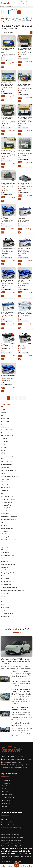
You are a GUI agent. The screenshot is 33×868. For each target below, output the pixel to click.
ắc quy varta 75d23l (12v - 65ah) (24, 281)
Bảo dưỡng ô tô (6, 582)
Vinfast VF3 (5, 780)
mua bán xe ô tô (19, 849)
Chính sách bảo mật (7, 825)
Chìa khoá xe (5, 427)
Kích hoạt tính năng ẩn (8, 564)
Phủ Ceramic (5, 579)
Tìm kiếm (20, 12)
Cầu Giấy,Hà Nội (8, 220)
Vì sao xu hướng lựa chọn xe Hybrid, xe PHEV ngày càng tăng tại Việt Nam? (21, 674)
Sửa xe (3, 610)
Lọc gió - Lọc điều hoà (8, 470)
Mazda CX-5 (5, 803)
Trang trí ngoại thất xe (8, 573)
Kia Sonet (5, 792)
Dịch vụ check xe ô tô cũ (9, 599)
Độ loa (3, 602)
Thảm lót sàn (5, 514)
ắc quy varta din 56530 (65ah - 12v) (8, 249)
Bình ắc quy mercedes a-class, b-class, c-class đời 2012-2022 (25, 119)
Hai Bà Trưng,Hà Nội (9, 54)
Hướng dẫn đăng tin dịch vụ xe (11, 840)
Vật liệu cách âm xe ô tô (9, 517)
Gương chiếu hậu (7, 462)
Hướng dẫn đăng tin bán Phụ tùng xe (13, 837)
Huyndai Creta (6, 795)
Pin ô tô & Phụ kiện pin (8, 540)
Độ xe (3, 605)
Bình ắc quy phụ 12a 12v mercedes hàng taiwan (7, 119)
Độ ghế (3, 570)
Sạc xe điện (5, 511)
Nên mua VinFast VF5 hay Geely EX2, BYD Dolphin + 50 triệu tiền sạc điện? (15, 661)
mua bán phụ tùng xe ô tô (11, 851)
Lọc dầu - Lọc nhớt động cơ (10, 476)
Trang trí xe (5, 491)
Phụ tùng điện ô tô (7, 537)
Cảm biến (4, 439)
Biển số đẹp (5, 534)
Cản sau (3, 444)
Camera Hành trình (7, 430)
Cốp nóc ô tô (5, 453)
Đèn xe (3, 450)
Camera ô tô (5, 433)
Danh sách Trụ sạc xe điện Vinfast (12, 846)
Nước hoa (4, 482)
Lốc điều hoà (5, 467)
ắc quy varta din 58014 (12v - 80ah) (8, 313)
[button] (17, 13)
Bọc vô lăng (5, 421)
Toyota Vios (5, 789)
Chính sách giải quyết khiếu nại (11, 828)
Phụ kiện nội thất (6, 502)
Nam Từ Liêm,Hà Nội (26, 187)
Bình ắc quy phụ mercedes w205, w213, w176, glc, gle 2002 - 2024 (24, 85)
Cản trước (4, 447)
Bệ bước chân (5, 418)
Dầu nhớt (4, 525)
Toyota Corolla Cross (8, 798)
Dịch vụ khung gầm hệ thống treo (12, 590)
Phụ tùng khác (6, 508)
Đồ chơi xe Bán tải (7, 528)
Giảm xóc (4, 459)
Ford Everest (6, 800)
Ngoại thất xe (5, 488)
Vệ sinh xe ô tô (6, 584)
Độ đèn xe (4, 576)
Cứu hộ (3, 596)
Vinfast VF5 (5, 783)
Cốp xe (3, 558)
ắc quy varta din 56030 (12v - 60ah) (8, 345)
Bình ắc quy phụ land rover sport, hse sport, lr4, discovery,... (24, 50)
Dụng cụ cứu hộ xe (7, 436)
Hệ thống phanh (6, 465)
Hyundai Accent (7, 786)
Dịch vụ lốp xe (5, 567)
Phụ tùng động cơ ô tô (8, 520)
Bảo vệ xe (4, 424)
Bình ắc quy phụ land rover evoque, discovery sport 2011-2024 (8, 50)
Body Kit (4, 415)
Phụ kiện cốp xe (6, 505)
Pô (2, 493)
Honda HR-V (6, 806)
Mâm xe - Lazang (7, 485)
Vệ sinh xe (4, 531)
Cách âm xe (5, 553)
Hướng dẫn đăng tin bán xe (10, 834)
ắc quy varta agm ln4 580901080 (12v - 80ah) (25, 313)
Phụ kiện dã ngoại (7, 496)
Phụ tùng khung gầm (8, 499)
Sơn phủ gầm (5, 593)
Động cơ (4, 522)
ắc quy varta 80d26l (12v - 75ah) (7, 281)
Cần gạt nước (5, 441)
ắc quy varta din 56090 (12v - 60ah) (8, 218)
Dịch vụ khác (5, 616)
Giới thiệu (4, 819)
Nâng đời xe (5, 608)
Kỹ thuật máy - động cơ (9, 587)
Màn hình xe (5, 479)
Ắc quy (3, 410)
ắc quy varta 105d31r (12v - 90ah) (24, 218)
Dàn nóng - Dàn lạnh (8, 456)
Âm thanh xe (5, 413)
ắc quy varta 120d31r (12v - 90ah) (24, 249)
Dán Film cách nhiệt (7, 556)
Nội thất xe (4, 561)
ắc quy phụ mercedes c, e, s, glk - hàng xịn (24, 151)
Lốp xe (3, 473)
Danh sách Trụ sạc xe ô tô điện (11, 843)
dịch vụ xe (9, 856)
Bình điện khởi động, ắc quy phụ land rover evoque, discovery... (8, 84)
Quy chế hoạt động (7, 822)
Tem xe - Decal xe (7, 613)
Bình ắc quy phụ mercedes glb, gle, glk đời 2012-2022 (8, 152)
